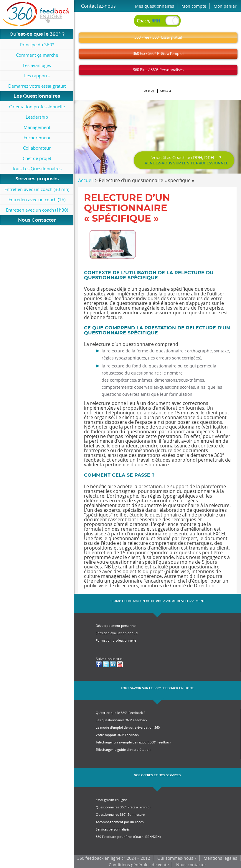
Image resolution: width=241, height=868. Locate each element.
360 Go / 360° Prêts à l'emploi (158, 53)
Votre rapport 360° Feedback (118, 735)
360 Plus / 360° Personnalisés (158, 70)
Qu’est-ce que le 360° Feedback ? (120, 713)
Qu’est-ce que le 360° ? (37, 34)
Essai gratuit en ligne (111, 800)
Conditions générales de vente (139, 865)
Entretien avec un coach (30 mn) (37, 189)
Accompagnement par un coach (120, 822)
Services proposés (37, 179)
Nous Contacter (37, 220)
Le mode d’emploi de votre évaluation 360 (128, 727)
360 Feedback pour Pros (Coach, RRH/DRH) (128, 837)
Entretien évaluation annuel (117, 633)
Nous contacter (191, 865)
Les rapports (37, 76)
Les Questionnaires (37, 96)
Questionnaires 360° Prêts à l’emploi (123, 807)
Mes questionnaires (155, 6)
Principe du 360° (37, 45)
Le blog (149, 91)
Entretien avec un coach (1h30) (37, 210)
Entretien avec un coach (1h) (37, 200)
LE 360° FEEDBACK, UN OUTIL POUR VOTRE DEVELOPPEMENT (157, 601)
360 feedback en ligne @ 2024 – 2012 (114, 858)
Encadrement (37, 138)
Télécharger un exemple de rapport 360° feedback (133, 742)
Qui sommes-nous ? (177, 858)
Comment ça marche (37, 55)
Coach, (148, 21)
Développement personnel (116, 626)
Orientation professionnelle (37, 107)
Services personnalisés (113, 829)
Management (37, 127)
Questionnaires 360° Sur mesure (120, 814)
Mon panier (225, 6)
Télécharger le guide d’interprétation (123, 750)
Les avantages (37, 65)
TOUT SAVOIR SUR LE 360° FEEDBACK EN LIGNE (157, 688)
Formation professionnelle (116, 640)
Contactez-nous (98, 6)
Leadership (37, 117)
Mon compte (194, 6)
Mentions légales (220, 858)
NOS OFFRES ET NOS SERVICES (157, 775)
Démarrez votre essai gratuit (37, 86)
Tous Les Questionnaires (37, 169)
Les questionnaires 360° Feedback (122, 720)
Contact (166, 91)
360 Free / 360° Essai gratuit (158, 37)
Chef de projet (37, 158)
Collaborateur (37, 148)
